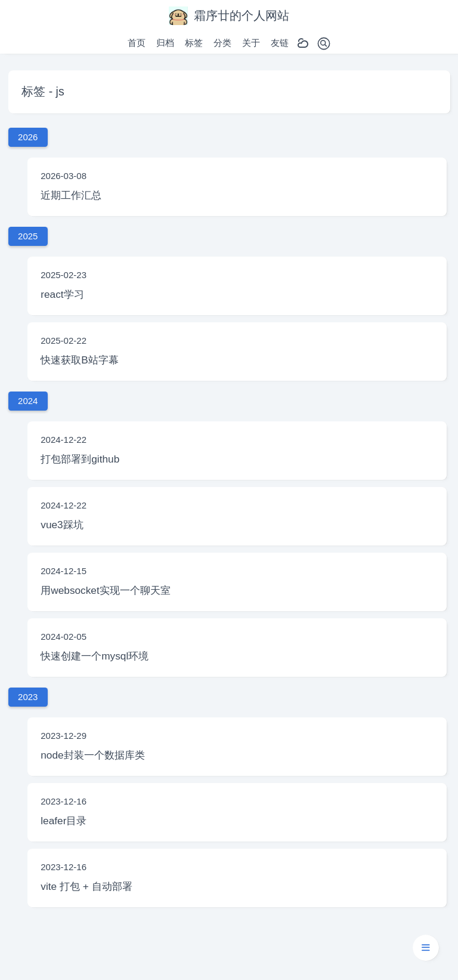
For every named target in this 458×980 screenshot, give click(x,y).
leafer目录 (64, 821)
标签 (194, 43)
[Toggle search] (324, 44)
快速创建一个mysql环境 (95, 656)
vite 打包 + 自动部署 (86, 886)
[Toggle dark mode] (303, 43)
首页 (137, 43)
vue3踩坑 (62, 525)
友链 (280, 43)
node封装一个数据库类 (92, 755)
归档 (165, 43)
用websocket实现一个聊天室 (106, 590)
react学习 (62, 294)
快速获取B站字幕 (80, 360)
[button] (426, 948)
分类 (222, 43)
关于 (251, 43)
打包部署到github (80, 459)
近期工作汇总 (71, 195)
